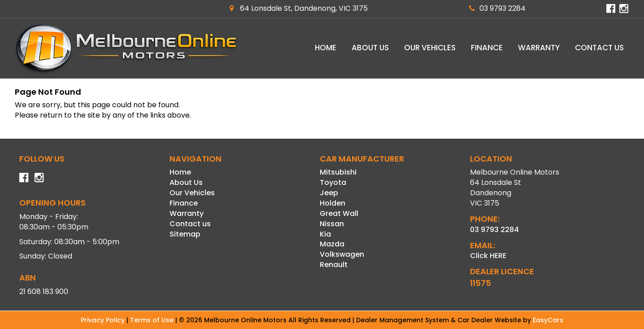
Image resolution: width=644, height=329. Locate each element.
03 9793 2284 (497, 8)
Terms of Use (153, 320)
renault (334, 265)
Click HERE (488, 256)
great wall (339, 213)
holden (333, 203)
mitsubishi (338, 172)
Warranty (539, 48)
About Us (370, 48)
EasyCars (548, 320)
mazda (332, 244)
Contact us (599, 48)
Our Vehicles (430, 48)
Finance (487, 48)
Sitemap (185, 234)
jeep (329, 193)
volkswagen (342, 254)
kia (325, 234)
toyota (333, 182)
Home (326, 48)
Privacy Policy (104, 320)
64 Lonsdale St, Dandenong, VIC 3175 (299, 8)
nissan (332, 224)
